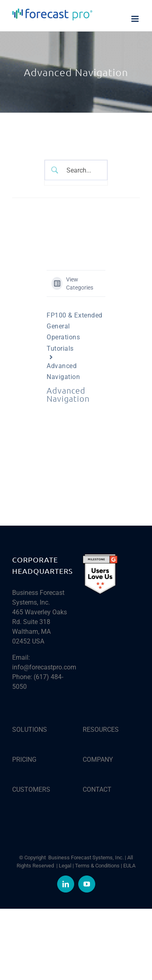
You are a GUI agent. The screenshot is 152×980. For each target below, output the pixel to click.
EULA (129, 866)
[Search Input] (82, 170)
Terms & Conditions (97, 866)
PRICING (24, 759)
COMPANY (98, 759)
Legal (65, 866)
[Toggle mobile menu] (136, 19)
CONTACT (97, 789)
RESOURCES (101, 730)
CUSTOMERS (31, 789)
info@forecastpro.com (44, 667)
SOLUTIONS (30, 730)
